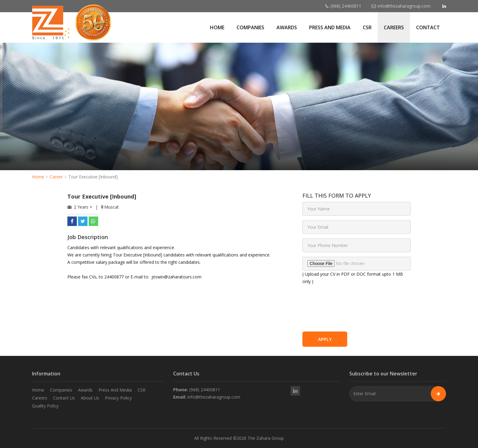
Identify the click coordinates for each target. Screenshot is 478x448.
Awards (287, 27)
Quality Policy (45, 406)
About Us (90, 398)
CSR (367, 27)
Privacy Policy (118, 398)
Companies (250, 27)
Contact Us (64, 398)
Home (217, 27)
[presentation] (357, 311)
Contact (428, 27)
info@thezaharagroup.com (404, 6)
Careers (394, 27)
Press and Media (330, 27)
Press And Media (115, 390)
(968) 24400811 (346, 6)
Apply (325, 339)
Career (56, 177)
